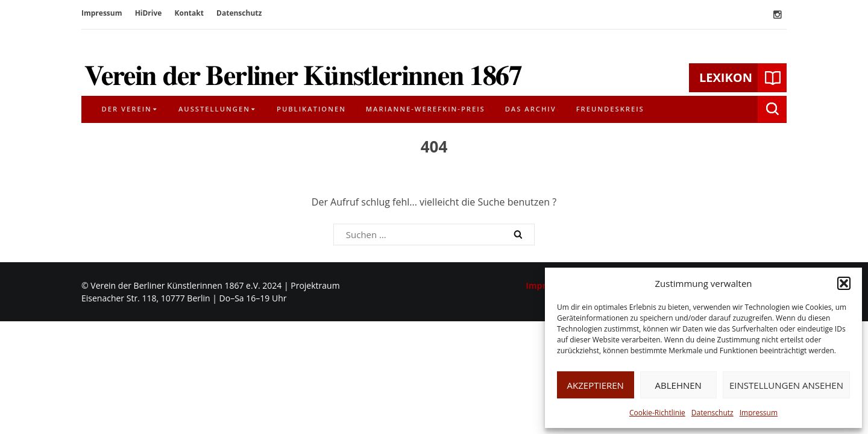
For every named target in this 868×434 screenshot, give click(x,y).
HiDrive (149, 13)
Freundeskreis (610, 109)
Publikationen (311, 109)
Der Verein (127, 109)
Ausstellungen (214, 109)
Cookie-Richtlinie (657, 413)
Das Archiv (531, 109)
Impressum (759, 413)
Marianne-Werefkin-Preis (426, 109)
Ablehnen (678, 385)
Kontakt (189, 13)
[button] (844, 283)
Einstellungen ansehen (786, 385)
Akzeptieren (596, 385)
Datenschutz (712, 413)
